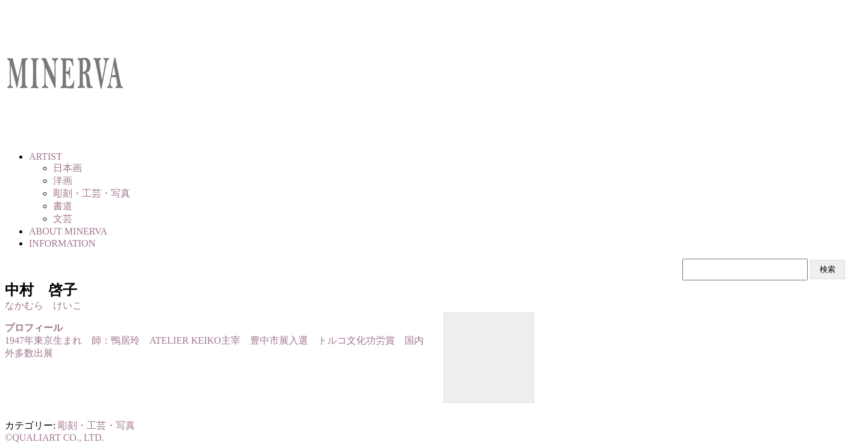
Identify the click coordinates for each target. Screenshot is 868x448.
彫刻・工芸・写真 (96, 425)
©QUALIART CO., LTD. (55, 437)
